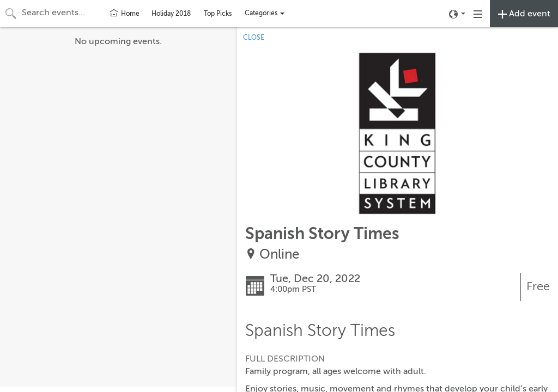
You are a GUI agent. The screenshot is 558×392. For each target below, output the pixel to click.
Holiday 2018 (171, 14)
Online (279, 255)
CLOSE (254, 38)
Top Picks (218, 14)
